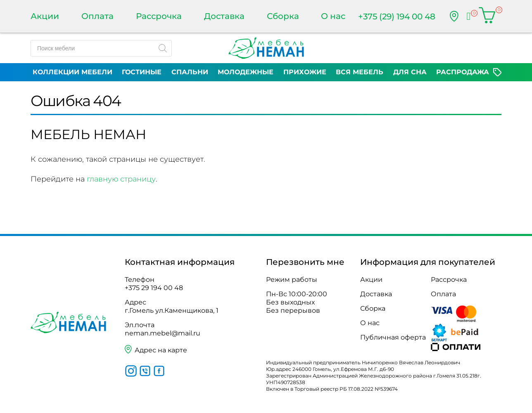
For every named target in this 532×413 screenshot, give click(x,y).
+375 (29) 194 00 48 (397, 17)
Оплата (97, 16)
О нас (333, 16)
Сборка (283, 16)
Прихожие (305, 72)
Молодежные (246, 72)
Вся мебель (360, 72)
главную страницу (121, 179)
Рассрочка (159, 16)
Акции (45, 16)
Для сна (410, 72)
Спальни (190, 72)
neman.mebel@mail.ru (163, 333)
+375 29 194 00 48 (154, 288)
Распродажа (463, 72)
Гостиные (142, 72)
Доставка (224, 16)
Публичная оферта (393, 337)
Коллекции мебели (72, 72)
